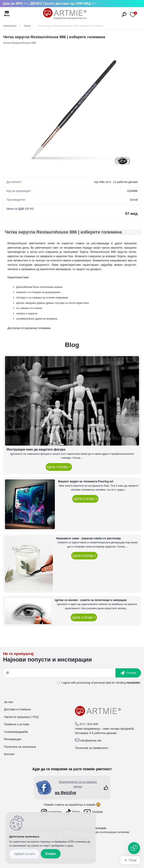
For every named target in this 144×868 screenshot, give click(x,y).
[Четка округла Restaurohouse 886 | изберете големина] (72, 108)
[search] (124, 14)
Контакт (9, 754)
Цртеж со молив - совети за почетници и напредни (91, 600)
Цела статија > (59, 467)
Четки (27, 26)
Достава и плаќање (17, 709)
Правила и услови (17, 724)
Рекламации (13, 739)
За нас (9, 702)
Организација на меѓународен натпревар (107, 832)
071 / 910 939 (89, 724)
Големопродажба (16, 732)
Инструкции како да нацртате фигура (36, 449)
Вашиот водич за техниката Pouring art (86, 481)
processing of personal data (94, 683)
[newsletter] (128, 673)
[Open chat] (134, 848)
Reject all (25, 854)
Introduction (10, 26)
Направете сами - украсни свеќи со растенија (88, 538)
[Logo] (65, 14)
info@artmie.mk (91, 740)
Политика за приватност (92, 748)
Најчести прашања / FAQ (21, 717)
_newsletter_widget (72, 658)
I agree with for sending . (101, 683)
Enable (51, 854)
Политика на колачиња (20, 747)
